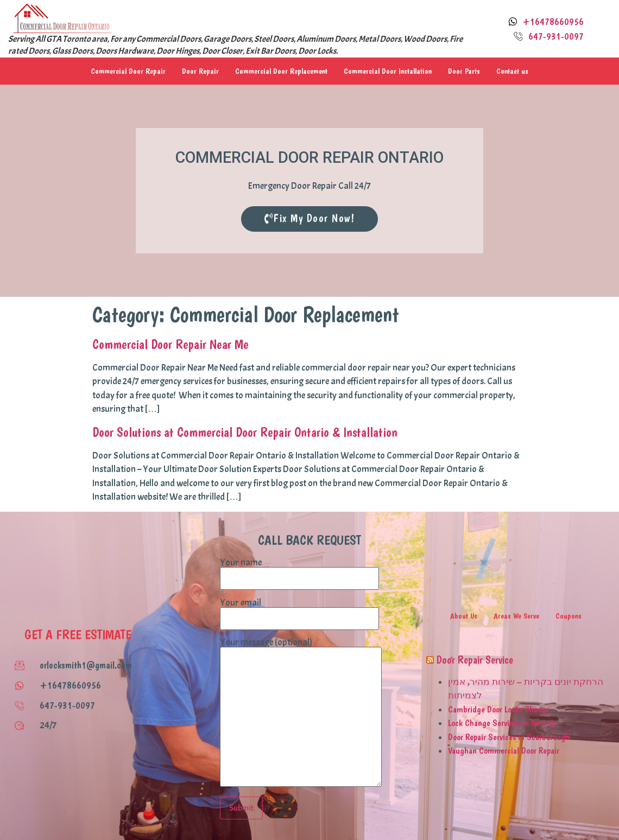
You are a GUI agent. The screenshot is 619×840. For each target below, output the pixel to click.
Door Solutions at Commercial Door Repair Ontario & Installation (245, 431)
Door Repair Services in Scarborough (509, 736)
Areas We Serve (517, 615)
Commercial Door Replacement (281, 71)
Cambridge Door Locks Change (499, 709)
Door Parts (464, 71)
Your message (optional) (301, 712)
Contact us (512, 71)
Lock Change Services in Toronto (502, 722)
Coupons (569, 615)
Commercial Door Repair (128, 71)
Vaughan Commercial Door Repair (504, 750)
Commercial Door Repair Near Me (170, 343)
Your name (299, 570)
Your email (299, 610)
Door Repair (200, 71)
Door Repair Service (475, 659)
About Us (464, 615)
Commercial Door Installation (388, 71)
